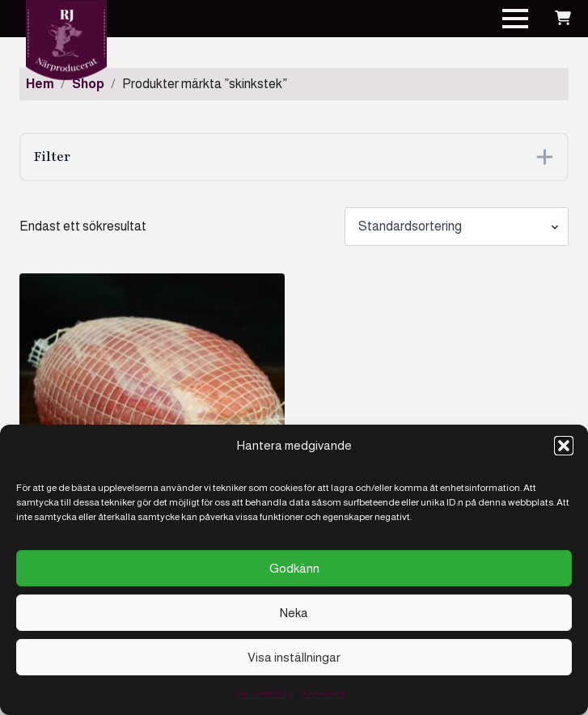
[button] (564, 446)
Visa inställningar (294, 657)
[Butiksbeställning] (457, 226)
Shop (88, 84)
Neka (294, 613)
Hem (40, 84)
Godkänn (294, 568)
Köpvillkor (324, 694)
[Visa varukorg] (563, 19)
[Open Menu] (515, 19)
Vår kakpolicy (264, 694)
